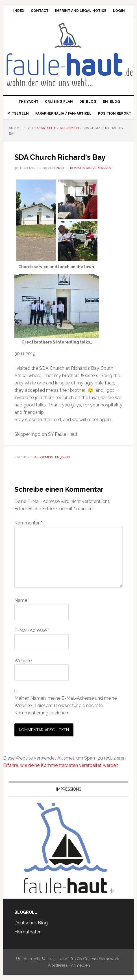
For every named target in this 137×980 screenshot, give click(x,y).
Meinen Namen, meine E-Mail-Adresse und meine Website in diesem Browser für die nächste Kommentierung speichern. (66, 706)
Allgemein (44, 457)
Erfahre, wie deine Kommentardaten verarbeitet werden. (61, 765)
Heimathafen (28, 932)
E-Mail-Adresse (32, 630)
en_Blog (63, 457)
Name (22, 600)
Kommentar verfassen (91, 168)
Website (23, 661)
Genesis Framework (101, 959)
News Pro (67, 959)
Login (119, 11)
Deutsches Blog (31, 923)
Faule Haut (69, 35)
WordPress (58, 965)
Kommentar (28, 523)
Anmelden (80, 965)
